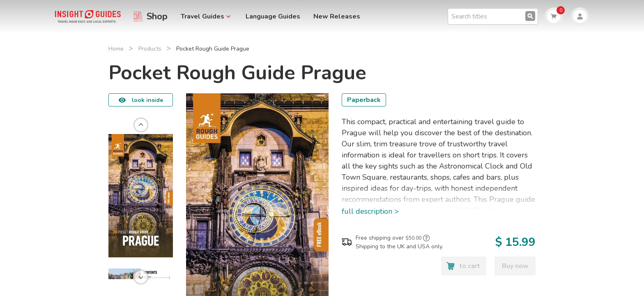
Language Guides (273, 16)
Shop (157, 16)
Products (150, 49)
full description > (370, 211)
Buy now (515, 266)
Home (116, 49)
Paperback (364, 100)
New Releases (337, 16)
